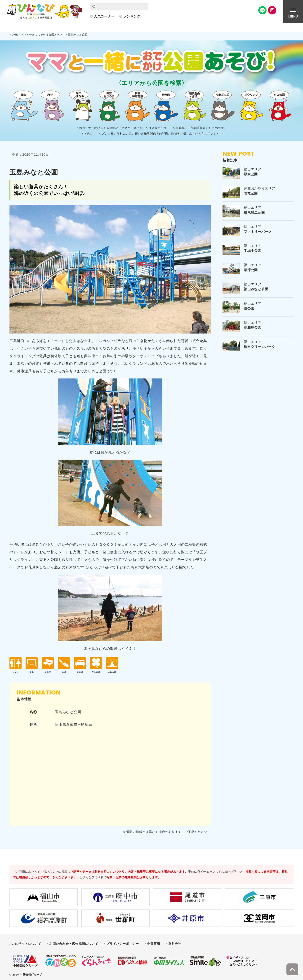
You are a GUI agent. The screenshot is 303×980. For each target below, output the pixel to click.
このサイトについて (27, 942)
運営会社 (175, 942)
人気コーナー (104, 16)
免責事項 (154, 942)
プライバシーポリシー (123, 942)
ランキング (132, 16)
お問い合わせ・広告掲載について (74, 942)
